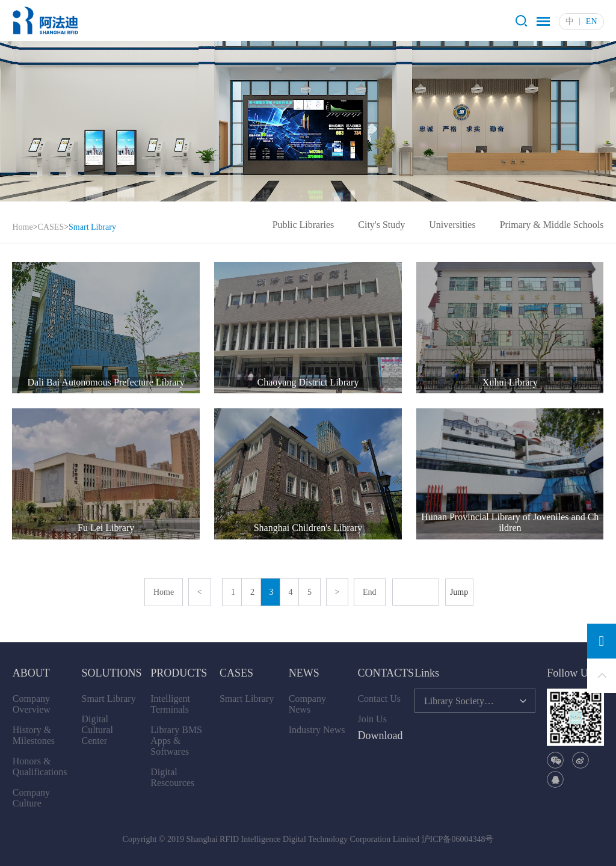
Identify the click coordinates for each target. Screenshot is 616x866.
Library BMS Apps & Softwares (176, 741)
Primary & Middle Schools (552, 225)
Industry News (317, 730)
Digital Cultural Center (97, 730)
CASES (51, 227)
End (370, 592)
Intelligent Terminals (170, 704)
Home (22, 227)
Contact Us (379, 699)
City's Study (381, 225)
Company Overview (32, 704)
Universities (452, 225)
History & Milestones (34, 735)
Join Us (372, 719)
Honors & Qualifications (40, 766)
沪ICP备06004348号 (458, 839)
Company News (307, 704)
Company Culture (31, 798)
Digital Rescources (172, 777)
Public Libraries (303, 225)
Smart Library (109, 699)
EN (592, 21)
